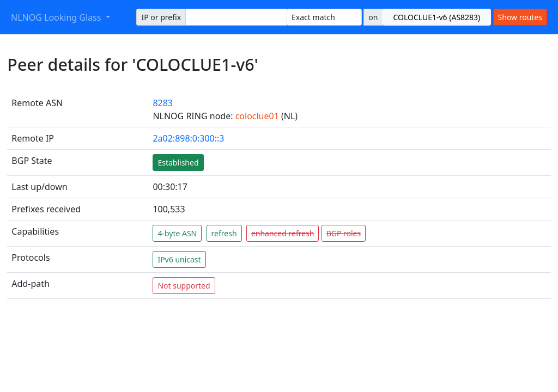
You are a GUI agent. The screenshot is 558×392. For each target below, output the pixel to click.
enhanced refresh (283, 233)
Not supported (184, 286)
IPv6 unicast (179, 259)
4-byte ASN (177, 233)
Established (178, 163)
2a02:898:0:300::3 (188, 138)
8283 (163, 103)
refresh (224, 233)
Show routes (520, 17)
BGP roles (344, 233)
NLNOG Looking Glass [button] (57, 17)
